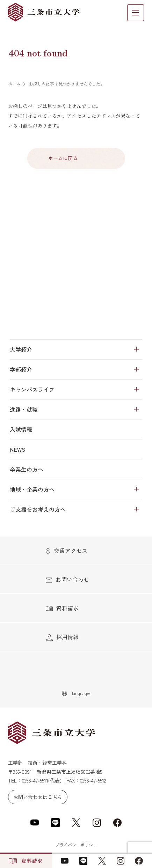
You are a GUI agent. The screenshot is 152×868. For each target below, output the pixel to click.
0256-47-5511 (35, 780)
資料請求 (62, 608)
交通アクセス (67, 551)
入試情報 (21, 429)
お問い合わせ (67, 579)
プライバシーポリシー (76, 845)
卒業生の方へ (27, 469)
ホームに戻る (63, 158)
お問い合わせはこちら (38, 797)
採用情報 (62, 637)
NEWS (17, 449)
